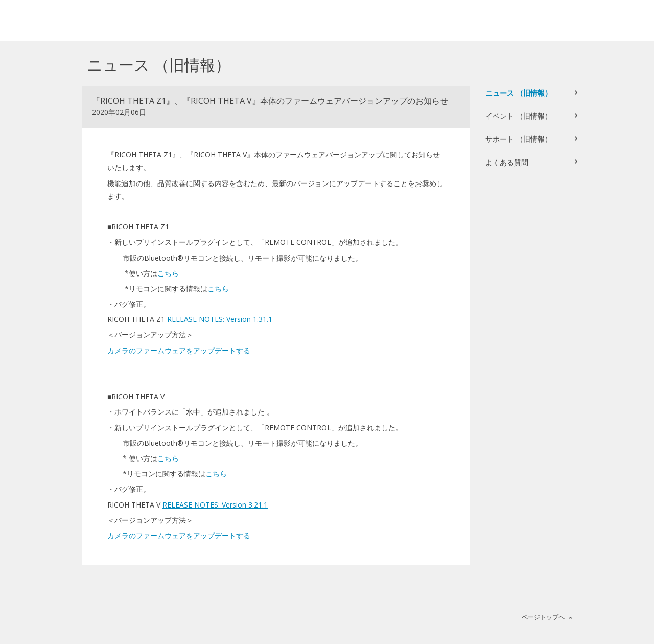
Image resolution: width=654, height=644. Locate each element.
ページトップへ (543, 617)
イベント (519, 116)
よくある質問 (507, 162)
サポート (519, 139)
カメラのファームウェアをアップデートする (179, 350)
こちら (168, 273)
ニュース (519, 93)
